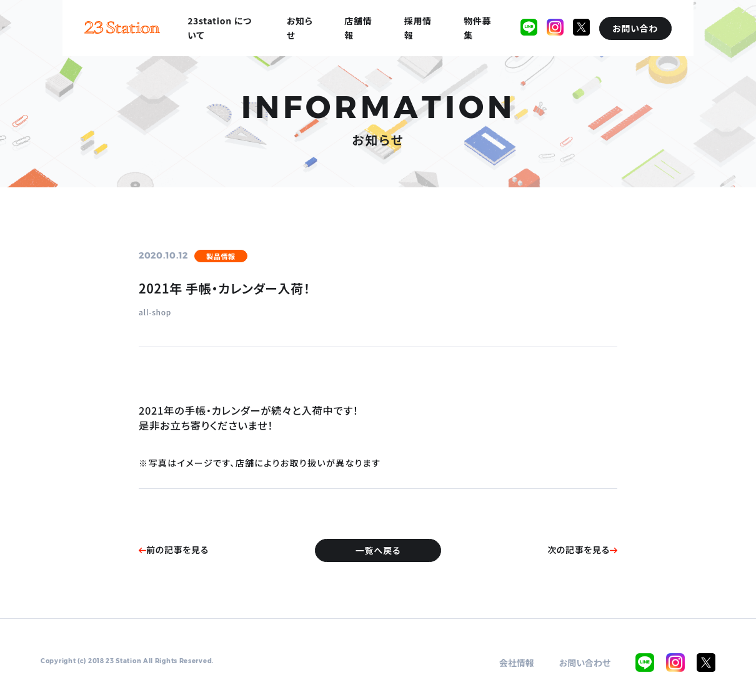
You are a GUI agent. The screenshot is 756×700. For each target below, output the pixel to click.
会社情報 (517, 663)
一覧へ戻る (378, 550)
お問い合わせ (585, 663)
